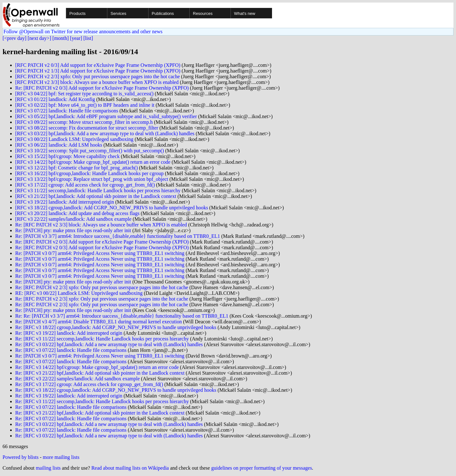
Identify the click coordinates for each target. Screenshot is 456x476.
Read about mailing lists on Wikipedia (130, 468)
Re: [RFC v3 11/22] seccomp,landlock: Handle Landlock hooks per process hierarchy (102, 339)
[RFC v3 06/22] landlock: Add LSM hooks (59, 145)
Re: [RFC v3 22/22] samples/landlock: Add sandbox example (77, 379)
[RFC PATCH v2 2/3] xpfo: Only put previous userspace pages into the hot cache (98, 76)
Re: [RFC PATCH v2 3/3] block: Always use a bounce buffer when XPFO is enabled (101, 225)
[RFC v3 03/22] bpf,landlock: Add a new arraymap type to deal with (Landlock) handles (105, 133)
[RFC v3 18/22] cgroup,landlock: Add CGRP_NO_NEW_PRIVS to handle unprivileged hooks (112, 208)
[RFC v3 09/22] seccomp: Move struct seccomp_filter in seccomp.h (84, 122)
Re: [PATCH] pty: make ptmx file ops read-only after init (73, 230)
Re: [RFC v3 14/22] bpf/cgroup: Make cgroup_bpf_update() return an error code (97, 367)
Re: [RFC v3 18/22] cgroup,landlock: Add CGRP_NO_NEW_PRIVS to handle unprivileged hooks (116, 327)
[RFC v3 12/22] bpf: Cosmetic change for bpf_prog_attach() (76, 168)
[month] (61, 38)
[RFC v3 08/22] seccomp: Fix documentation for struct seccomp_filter (87, 128)
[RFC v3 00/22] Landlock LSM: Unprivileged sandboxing (74, 139)
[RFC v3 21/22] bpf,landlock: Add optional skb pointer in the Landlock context (96, 196)
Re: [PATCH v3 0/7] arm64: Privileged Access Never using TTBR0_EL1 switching (100, 253)
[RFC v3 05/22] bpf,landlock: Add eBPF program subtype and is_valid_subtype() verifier (106, 116)
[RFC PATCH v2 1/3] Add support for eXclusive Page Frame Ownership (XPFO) (98, 71)
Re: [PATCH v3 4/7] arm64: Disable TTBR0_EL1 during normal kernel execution (98, 322)
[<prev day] (14, 38)
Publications (163, 13)
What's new (245, 13)
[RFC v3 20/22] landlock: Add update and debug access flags (77, 213)
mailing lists (48, 468)
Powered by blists (21, 457)
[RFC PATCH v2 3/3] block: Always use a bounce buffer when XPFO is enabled (97, 82)
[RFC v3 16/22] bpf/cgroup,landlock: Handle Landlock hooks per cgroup (89, 173)
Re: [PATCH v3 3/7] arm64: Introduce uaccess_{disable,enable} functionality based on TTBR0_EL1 (118, 236)
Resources (203, 13)
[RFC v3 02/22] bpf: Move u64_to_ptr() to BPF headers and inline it (85, 105)
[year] (76, 38)
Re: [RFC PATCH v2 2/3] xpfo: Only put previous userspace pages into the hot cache (102, 287)
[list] (88, 38)
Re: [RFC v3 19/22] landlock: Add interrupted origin (69, 333)
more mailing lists (61, 457)
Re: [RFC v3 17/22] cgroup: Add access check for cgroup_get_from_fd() (89, 384)
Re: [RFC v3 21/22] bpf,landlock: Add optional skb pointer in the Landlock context (100, 373)
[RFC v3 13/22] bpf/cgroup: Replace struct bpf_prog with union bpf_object (92, 179)
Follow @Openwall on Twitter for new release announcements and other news (83, 32)
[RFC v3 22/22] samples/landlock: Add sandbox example (73, 219)
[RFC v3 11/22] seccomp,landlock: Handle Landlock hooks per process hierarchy (98, 190)
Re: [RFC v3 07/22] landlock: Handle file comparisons (71, 350)
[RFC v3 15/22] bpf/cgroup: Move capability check (67, 156)
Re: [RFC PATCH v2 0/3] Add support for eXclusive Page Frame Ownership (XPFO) (102, 88)
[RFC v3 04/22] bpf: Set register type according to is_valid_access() (84, 94)
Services (118, 13)
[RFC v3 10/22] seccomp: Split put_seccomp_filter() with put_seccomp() (90, 151)
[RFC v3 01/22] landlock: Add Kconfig (55, 99)
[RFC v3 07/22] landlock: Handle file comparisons (67, 111)
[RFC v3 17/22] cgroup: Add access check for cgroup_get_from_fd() (85, 185)
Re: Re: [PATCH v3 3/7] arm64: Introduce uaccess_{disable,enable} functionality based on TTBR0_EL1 (122, 316)
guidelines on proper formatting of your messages (262, 468)
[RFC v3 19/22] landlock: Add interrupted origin (65, 202)
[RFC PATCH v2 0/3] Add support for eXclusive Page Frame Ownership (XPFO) (98, 65)
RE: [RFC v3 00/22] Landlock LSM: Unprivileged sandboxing (79, 293)
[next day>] (39, 38)
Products (77, 13)
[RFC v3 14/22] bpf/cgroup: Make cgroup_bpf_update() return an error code (93, 162)
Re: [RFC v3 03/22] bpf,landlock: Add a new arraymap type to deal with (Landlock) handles (109, 344)
